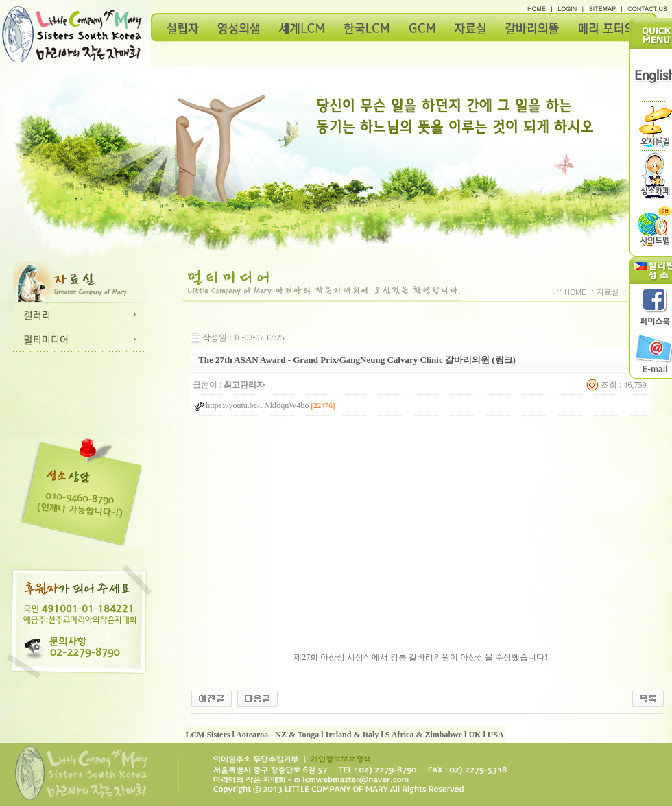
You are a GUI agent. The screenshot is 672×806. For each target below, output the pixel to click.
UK (475, 735)
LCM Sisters (207, 735)
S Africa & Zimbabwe (424, 735)
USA (496, 735)
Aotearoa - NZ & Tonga (277, 735)
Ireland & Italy (352, 735)
